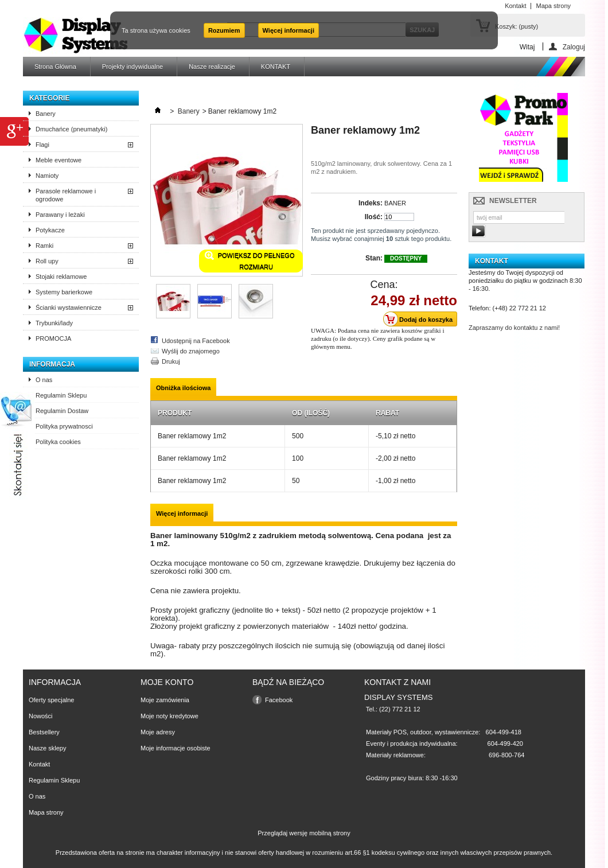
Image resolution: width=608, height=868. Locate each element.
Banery (46, 114)
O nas (44, 380)
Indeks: (371, 203)
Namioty (47, 176)
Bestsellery (44, 732)
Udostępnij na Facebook (196, 341)
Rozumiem (224, 30)
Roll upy (47, 261)
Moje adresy (158, 732)
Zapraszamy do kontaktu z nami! (514, 328)
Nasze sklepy (47, 748)
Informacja (52, 364)
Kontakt (39, 764)
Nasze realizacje (212, 67)
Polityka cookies (58, 442)
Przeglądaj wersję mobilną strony (304, 833)
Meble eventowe (59, 160)
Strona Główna (55, 67)
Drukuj (171, 361)
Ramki (44, 246)
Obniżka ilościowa (183, 388)
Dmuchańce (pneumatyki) (71, 129)
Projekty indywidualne (132, 67)
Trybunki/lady (54, 323)
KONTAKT (276, 67)
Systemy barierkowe (64, 292)
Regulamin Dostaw (62, 411)
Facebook (279, 700)
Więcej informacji (289, 30)
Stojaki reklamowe (61, 277)
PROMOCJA (53, 338)
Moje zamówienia (165, 700)
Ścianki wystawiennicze (69, 308)
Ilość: (374, 217)
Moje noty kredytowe (169, 716)
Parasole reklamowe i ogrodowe (66, 195)
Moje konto (167, 682)
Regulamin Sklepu (61, 395)
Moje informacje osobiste (176, 748)
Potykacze (50, 230)
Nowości (41, 716)
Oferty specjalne (51, 700)
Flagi (42, 145)
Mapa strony (46, 812)
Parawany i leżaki (60, 215)
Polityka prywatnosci (64, 426)
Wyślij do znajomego (191, 351)
